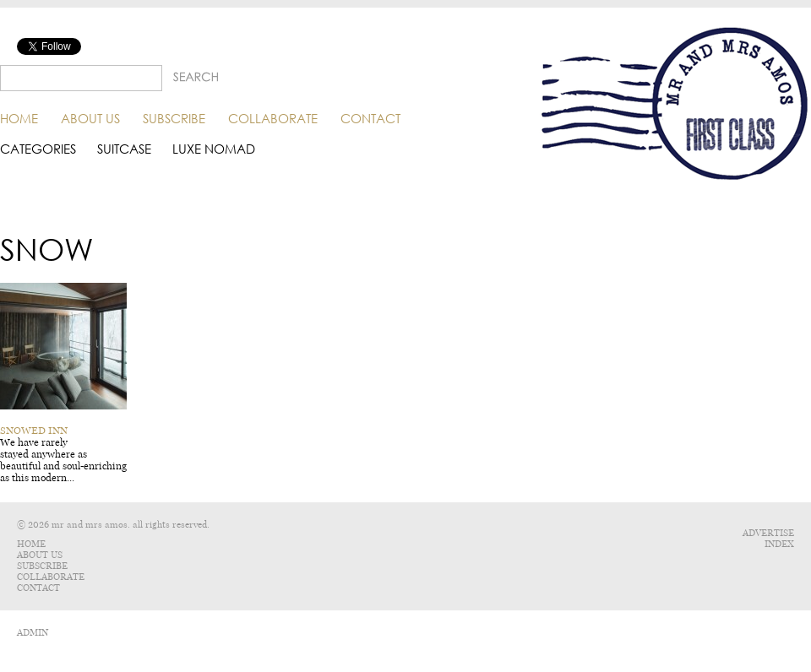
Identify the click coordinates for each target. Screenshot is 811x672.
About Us (90, 118)
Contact (370, 118)
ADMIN (33, 633)
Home (19, 118)
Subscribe (174, 118)
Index (779, 544)
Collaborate (273, 118)
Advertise (768, 533)
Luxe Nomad (214, 149)
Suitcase (124, 149)
